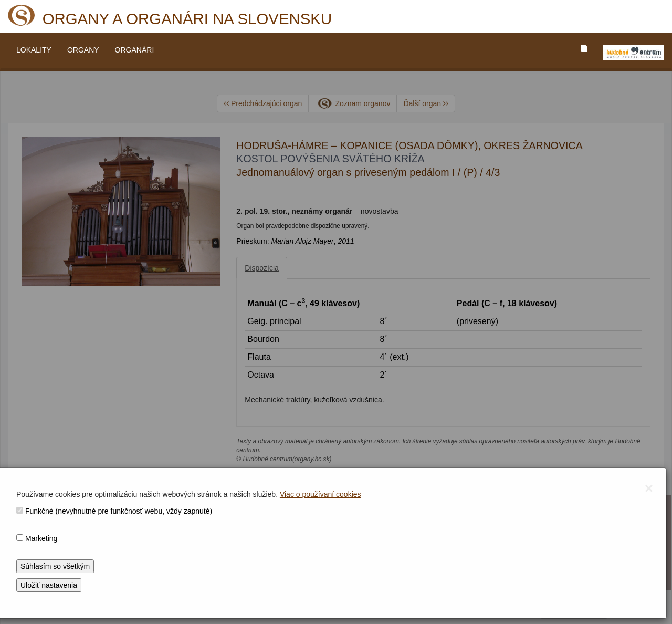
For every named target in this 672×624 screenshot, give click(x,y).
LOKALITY (34, 50)
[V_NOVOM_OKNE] (633, 53)
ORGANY (83, 50)
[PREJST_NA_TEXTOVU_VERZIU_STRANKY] (584, 48)
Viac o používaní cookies (321, 494)
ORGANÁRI (135, 50)
